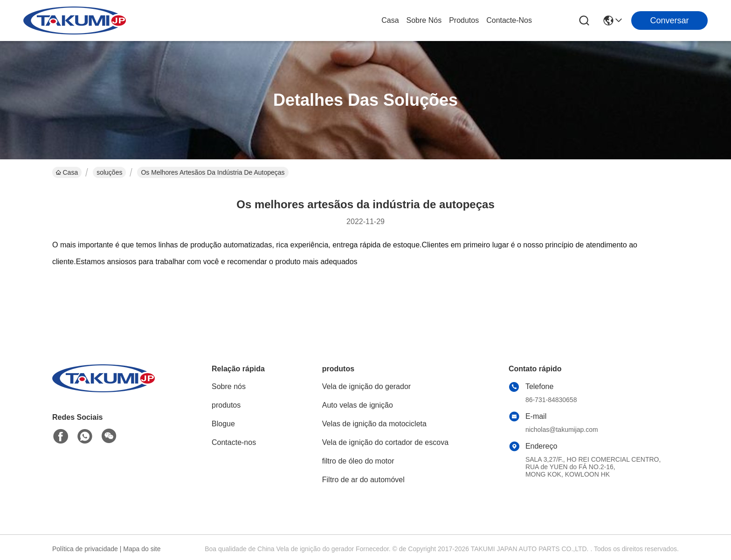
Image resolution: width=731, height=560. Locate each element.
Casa (390, 20)
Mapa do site (142, 549)
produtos (464, 20)
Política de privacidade (85, 549)
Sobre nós (424, 20)
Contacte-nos (509, 20)
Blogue (223, 424)
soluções (109, 172)
